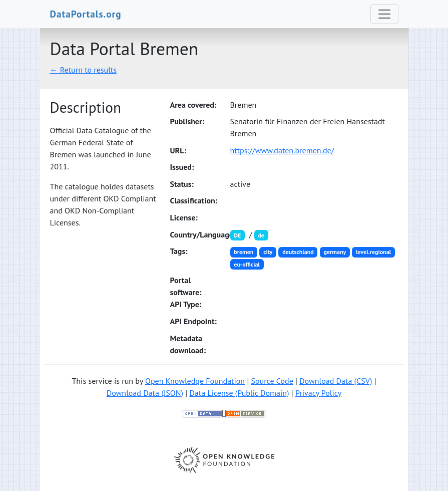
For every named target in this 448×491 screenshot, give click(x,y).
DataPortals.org (86, 14)
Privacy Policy (318, 393)
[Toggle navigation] (384, 14)
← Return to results (84, 70)
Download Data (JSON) (145, 393)
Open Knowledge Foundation (195, 381)
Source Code (272, 381)
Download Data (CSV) (336, 381)
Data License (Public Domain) (239, 393)
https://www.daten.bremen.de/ (282, 150)
